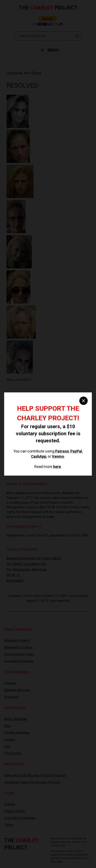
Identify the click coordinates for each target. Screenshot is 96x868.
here (57, 467)
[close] (84, 401)
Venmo (58, 456)
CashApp (39, 456)
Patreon (62, 451)
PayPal (76, 451)
